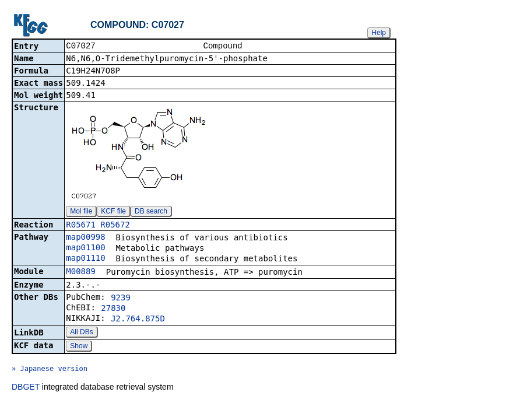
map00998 (85, 238)
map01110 (85, 259)
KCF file (113, 212)
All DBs (81, 333)
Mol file (81, 212)
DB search (151, 212)
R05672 (115, 226)
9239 (121, 299)
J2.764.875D (138, 320)
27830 (113, 309)
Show (79, 347)
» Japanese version (50, 370)
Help (379, 33)
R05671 (81, 226)
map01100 (85, 249)
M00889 (81, 272)
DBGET (26, 388)
